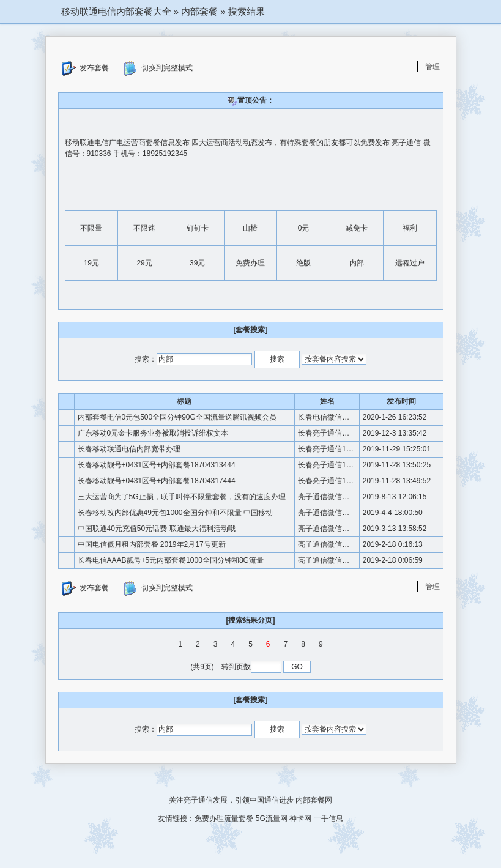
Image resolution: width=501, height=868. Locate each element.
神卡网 (300, 818)
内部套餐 (199, 11)
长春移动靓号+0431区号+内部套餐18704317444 (157, 481)
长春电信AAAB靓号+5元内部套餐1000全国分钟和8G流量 (171, 560)
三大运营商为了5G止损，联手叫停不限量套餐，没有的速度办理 (182, 497)
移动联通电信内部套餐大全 (116, 11)
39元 (197, 263)
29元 (144, 263)
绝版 (303, 263)
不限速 (144, 228)
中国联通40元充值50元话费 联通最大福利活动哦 (157, 529)
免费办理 (250, 263)
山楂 (250, 228)
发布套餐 (85, 69)
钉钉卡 (198, 228)
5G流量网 (272, 818)
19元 (91, 263)
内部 (357, 263)
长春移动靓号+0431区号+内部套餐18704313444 (157, 465)
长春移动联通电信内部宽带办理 (129, 449)
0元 (304, 228)
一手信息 (328, 818)
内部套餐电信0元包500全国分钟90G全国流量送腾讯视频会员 (177, 417)
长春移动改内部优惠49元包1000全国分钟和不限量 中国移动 (175, 513)
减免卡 (357, 228)
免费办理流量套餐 (224, 818)
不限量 (91, 228)
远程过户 (410, 263)
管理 (432, 67)
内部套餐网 (314, 800)
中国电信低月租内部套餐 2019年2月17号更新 (152, 544)
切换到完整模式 (158, 69)
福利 (410, 228)
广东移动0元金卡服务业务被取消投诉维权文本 (153, 433)
